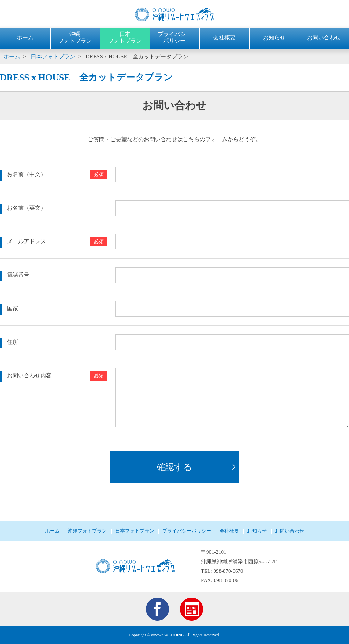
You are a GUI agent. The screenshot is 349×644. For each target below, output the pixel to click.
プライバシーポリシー (187, 531)
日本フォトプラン (53, 56)
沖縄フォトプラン (87, 531)
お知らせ (274, 38)
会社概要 (224, 38)
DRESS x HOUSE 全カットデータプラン (137, 56)
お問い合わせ (324, 38)
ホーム (25, 38)
